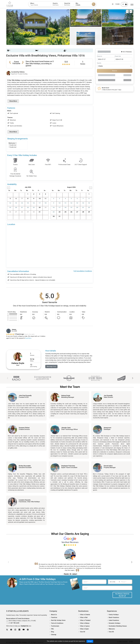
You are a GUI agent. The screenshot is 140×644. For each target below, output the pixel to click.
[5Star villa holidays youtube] (24, 630)
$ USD (118, 4)
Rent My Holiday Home (58, 620)
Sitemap (54, 635)
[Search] (94, 4)
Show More (13, 101)
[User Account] (124, 4)
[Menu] (132, 5)
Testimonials (55, 626)
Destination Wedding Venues (118, 626)
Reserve (115, 71)
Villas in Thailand (85, 620)
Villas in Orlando (85, 615)
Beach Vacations (114, 617)
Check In (100, 56)
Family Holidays (114, 615)
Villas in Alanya (85, 623)
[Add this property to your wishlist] (127, 11)
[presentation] (96, 595)
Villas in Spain (84, 629)
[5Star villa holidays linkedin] (19, 630)
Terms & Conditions (57, 623)
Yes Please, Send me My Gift (122, 595)
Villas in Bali (84, 617)
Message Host (51, 366)
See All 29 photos (118, 36)
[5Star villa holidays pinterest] (28, 630)
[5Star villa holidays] (10, 4)
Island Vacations (114, 620)
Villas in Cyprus (85, 626)
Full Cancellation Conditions (83, 271)
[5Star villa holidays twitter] (7, 630)
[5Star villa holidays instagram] (15, 630)
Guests (99, 63)
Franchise (54, 617)
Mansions (112, 629)
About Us (54, 615)
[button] (133, 378)
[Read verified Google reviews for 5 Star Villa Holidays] (70, 541)
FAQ (52, 629)
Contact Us (24, 626)
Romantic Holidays (115, 623)
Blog (52, 632)
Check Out (118, 56)
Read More (28, 338)
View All (82, 632)
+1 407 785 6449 (14, 623)
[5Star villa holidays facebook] (11, 630)
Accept (90, 641)
